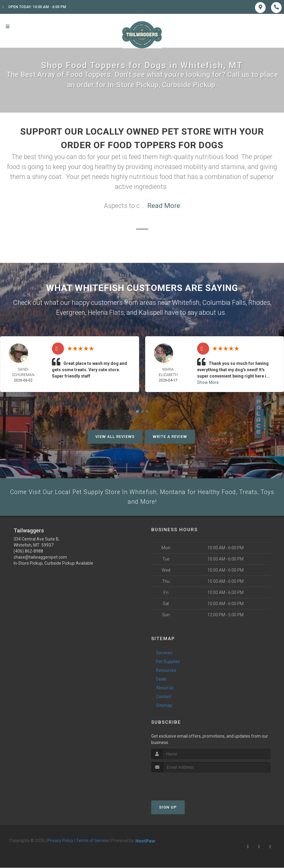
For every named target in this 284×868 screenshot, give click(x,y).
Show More (208, 382)
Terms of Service (92, 843)
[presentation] (183, 786)
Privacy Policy (60, 843)
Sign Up (168, 809)
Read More (164, 206)
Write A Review (170, 437)
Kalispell (151, 313)
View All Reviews (115, 437)
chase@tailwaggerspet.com (40, 559)
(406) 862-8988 (28, 553)
